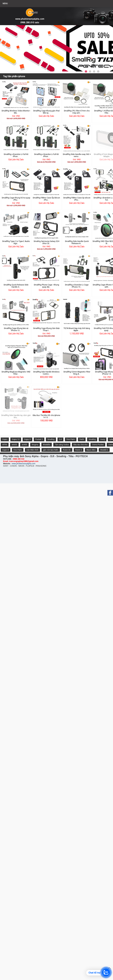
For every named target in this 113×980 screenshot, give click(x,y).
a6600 (14, 445)
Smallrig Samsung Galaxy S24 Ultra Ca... (46, 242)
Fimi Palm (71, 439)
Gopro (5, 439)
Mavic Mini (91, 450)
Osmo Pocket (98, 445)
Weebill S (104, 450)
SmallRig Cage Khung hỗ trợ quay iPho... (16, 199)
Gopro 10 (16, 439)
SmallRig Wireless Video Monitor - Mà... (16, 112)
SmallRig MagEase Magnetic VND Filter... (16, 373)
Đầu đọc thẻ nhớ (80, 445)
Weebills (47, 445)
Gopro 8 (6, 450)
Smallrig (51, 439)
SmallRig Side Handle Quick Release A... (77, 242)
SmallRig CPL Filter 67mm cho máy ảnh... (77, 112)
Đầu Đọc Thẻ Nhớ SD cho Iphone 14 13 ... (46, 416)
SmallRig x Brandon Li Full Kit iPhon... (16, 155)
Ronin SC (67, 450)
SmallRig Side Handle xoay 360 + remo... (77, 155)
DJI (60, 439)
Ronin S (79, 450)
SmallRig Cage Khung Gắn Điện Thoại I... (46, 329)
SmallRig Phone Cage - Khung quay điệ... (46, 286)
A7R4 (5, 445)
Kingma (35, 445)
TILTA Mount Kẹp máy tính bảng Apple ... (77, 329)
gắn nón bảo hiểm (51, 450)
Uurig (103, 439)
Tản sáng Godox (62, 445)
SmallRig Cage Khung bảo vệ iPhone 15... (16, 329)
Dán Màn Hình (32, 450)
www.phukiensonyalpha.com (23, 464)
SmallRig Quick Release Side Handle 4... (16, 286)
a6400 (24, 445)
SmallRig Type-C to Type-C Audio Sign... (16, 242)
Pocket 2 (39, 439)
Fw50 (82, 439)
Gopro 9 (27, 439)
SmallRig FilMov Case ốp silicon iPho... (77, 199)
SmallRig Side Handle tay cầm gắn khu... (16, 416)
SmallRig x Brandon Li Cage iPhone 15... (77, 286)
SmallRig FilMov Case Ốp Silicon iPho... (46, 199)
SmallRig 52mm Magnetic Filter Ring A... (77, 373)
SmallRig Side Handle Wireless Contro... (46, 373)
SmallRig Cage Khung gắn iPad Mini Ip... (46, 112)
